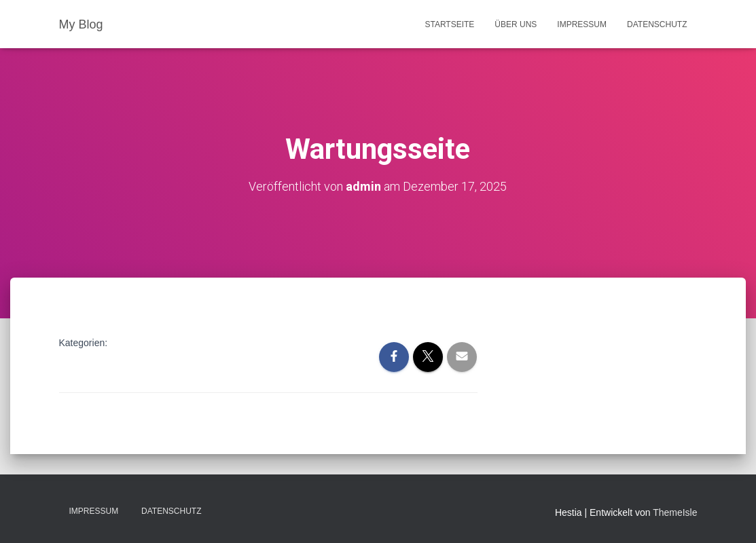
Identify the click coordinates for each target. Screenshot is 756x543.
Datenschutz (657, 24)
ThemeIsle (675, 512)
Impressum (582, 24)
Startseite (449, 24)
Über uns (516, 24)
